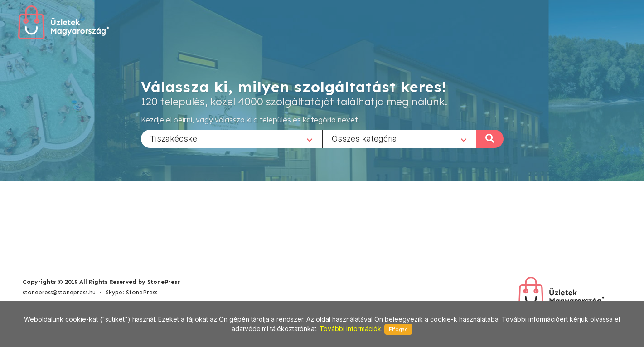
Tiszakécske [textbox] (174, 138)
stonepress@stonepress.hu (59, 292)
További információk (350, 329)
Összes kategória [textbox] (364, 138)
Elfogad (398, 329)
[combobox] (232, 138)
